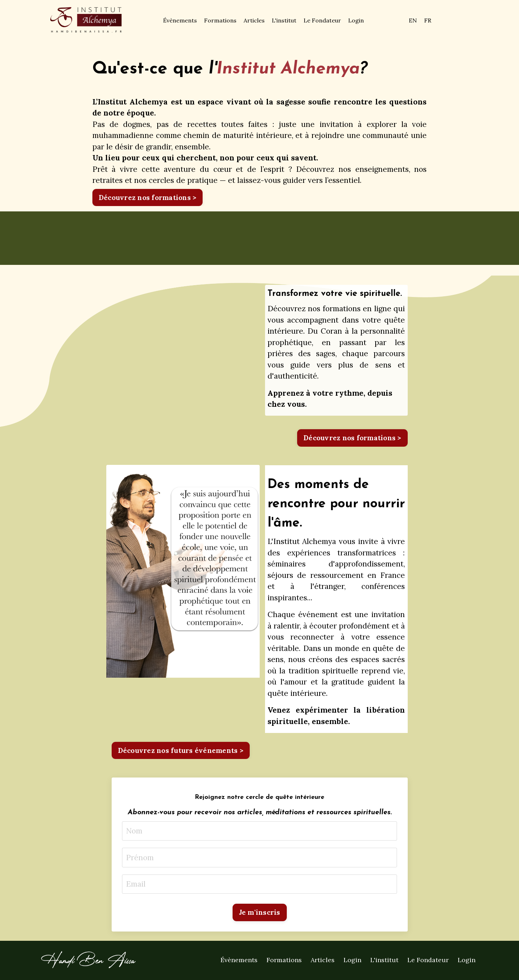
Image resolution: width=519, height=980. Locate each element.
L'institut (284, 20)
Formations (220, 20)
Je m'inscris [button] (260, 912)
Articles (254, 20)
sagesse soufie (304, 102)
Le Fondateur (322, 20)
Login (356, 20)
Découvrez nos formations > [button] (148, 197)
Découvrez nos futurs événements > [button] (181, 750)
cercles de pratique (183, 180)
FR (428, 20)
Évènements (180, 20)
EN (413, 20)
